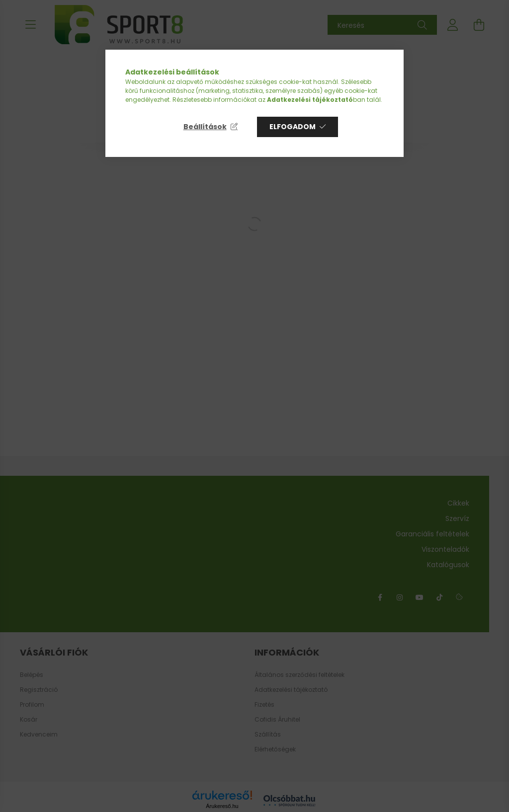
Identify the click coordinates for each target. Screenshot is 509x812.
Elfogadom (293, 127)
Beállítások (205, 127)
